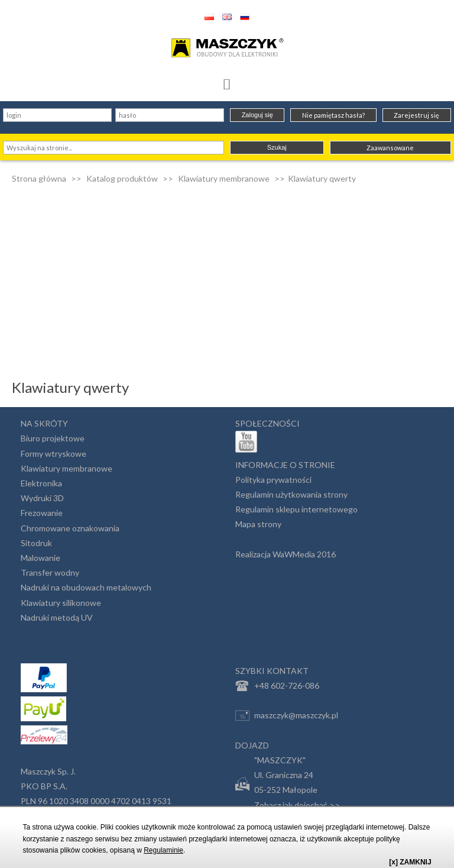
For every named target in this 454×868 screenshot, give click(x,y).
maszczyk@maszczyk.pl (287, 715)
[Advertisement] (227, 273)
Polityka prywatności (273, 480)
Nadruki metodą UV (57, 617)
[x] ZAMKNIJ (410, 862)
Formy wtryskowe (53, 454)
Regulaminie (163, 850)
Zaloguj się (257, 115)
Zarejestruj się (416, 115)
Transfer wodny (50, 572)
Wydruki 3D (42, 498)
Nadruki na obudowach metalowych (86, 587)
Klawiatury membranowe (224, 178)
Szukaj (277, 147)
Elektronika (41, 483)
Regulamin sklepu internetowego (296, 509)
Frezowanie (42, 513)
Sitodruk (36, 543)
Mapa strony (258, 524)
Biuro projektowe (53, 438)
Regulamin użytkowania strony (291, 494)
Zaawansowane (390, 148)
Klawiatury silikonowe (61, 603)
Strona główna (39, 178)
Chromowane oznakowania (70, 528)
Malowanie (40, 558)
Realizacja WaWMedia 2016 (286, 554)
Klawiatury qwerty (322, 178)
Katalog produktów (122, 178)
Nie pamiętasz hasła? (333, 115)
